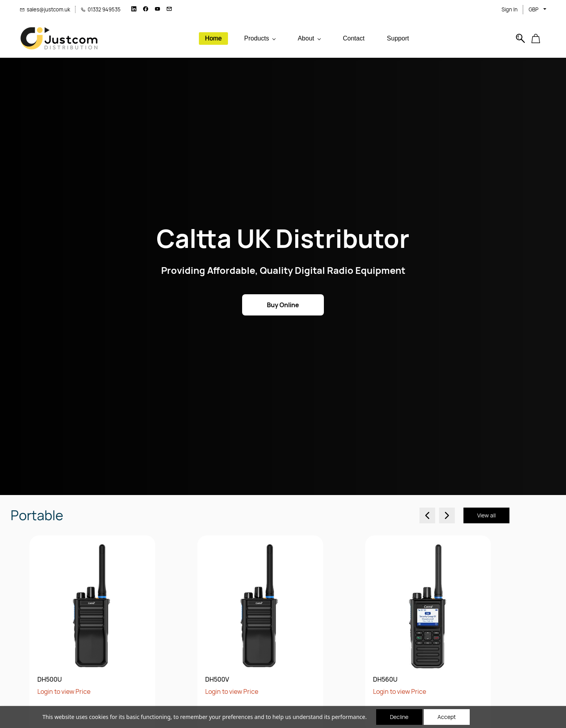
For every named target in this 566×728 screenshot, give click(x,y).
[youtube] (157, 9)
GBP (534, 9)
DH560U (211, 679)
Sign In (510, 9)
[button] (539, 39)
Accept (447, 717)
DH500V (43, 679)
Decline (399, 717)
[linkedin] (134, 9)
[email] (169, 9)
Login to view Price (57, 691)
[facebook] (146, 9)
